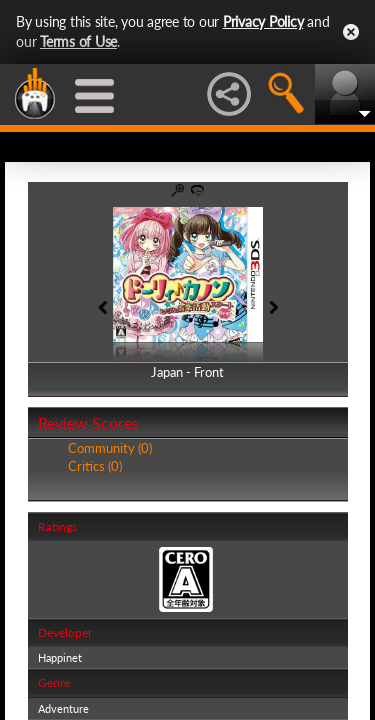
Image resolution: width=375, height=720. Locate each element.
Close (351, 32)
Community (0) (110, 448)
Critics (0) (95, 466)
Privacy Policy (263, 21)
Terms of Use (78, 41)
